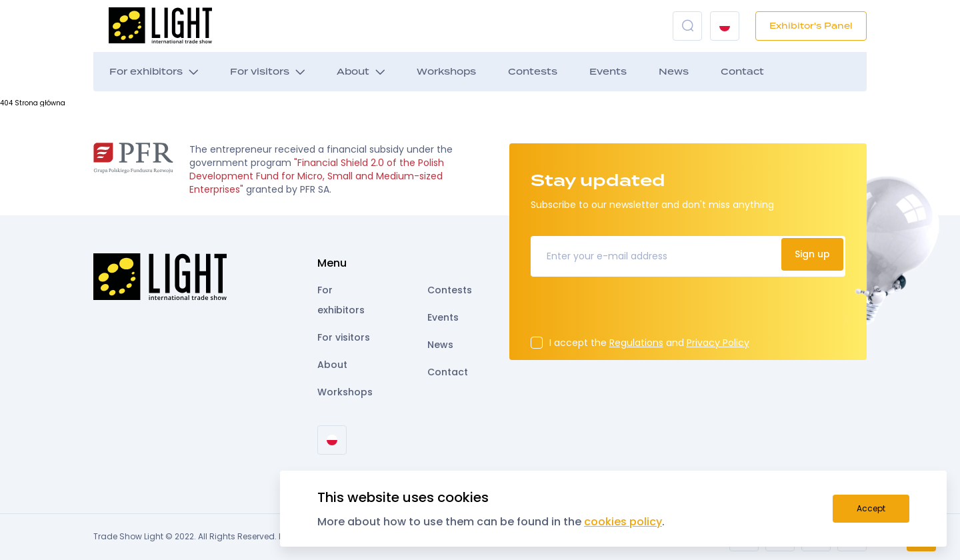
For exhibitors (146, 72)
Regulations (636, 343)
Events (608, 72)
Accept (871, 508)
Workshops (446, 72)
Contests (533, 72)
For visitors (260, 72)
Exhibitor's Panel (811, 26)
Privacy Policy (718, 343)
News (674, 72)
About (353, 72)
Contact (742, 72)
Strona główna (40, 103)
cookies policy (623, 522)
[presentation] (632, 311)
